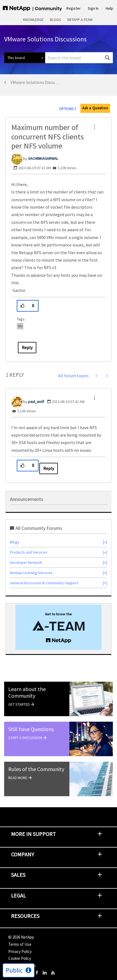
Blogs (55, 20)
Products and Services (29, 552)
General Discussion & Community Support (44, 583)
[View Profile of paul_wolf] (36, 402)
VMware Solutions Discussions (35, 82)
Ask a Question (95, 108)
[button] (94, 127)
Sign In (93, 8)
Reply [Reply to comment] (49, 468)
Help (109, 8)
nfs (20, 326)
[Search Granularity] (25, 58)
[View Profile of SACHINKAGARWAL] (43, 158)
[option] (58, 627)
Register (74, 8)
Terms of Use (20, 944)
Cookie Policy (20, 958)
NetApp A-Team (80, 20)
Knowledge (33, 20)
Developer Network (26, 562)
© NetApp (21, 937)
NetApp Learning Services (31, 573)
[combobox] (79, 58)
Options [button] (66, 109)
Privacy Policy (20, 951)
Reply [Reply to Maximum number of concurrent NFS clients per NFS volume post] (27, 347)
